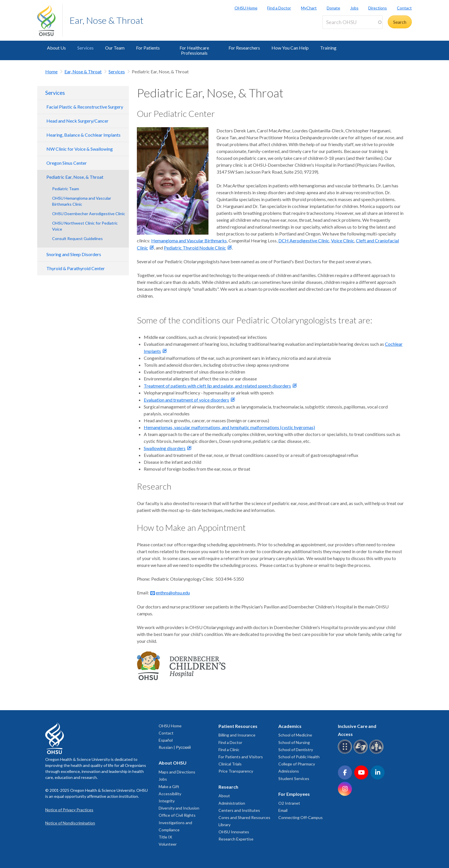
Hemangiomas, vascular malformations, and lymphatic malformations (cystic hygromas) (229, 427)
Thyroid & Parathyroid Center (76, 268)
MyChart (309, 8)
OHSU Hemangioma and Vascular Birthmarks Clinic (82, 201)
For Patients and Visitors (241, 757)
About (224, 796)
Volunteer (168, 844)
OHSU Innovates (234, 832)
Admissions (289, 771)
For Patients (148, 48)
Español (166, 740)
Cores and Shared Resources (244, 817)
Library (224, 825)
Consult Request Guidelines (77, 238)
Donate (333, 8)
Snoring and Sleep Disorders (74, 254)
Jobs (354, 8)
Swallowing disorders (165, 448)
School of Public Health (299, 757)
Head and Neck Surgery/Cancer (77, 121)
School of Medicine (295, 735)
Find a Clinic (229, 750)
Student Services (294, 778)
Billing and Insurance (237, 735)
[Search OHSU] (352, 22)
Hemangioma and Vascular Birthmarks (189, 240)
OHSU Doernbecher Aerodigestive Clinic (89, 214)
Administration (232, 803)
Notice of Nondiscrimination (70, 823)
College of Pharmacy (297, 764)
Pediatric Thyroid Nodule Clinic (195, 248)
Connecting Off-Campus (301, 817)
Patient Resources (238, 726)
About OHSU (173, 763)
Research (228, 787)
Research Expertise (236, 839)
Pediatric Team (66, 189)
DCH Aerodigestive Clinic (304, 240)
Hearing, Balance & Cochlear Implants (83, 135)
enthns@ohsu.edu (173, 593)
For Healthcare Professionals (194, 50)
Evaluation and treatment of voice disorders (186, 400)
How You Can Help (290, 48)
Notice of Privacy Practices (69, 810)
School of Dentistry (296, 750)
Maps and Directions (177, 772)
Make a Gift (169, 786)
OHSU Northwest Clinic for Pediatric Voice (85, 226)
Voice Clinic (343, 240)
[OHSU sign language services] (362, 753)
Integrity (167, 801)
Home (51, 71)
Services (85, 48)
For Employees (294, 794)
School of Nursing (294, 742)
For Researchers (244, 48)
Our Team (115, 48)
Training (328, 48)
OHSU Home (246, 8)
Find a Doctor (279, 8)
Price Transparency (236, 771)
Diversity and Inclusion (179, 808)
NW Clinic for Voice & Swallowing (80, 149)
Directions (378, 8)
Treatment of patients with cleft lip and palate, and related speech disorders (217, 386)
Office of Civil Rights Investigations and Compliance (177, 822)
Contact (404, 8)
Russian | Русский (175, 747)
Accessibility (170, 794)
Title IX (165, 837)
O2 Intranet (289, 803)
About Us (56, 48)
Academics (290, 726)
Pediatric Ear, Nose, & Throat (75, 177)
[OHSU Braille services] (346, 753)
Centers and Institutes (239, 810)
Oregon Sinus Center (67, 163)
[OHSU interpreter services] (377, 753)
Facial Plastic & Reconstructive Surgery (85, 107)
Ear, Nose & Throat (107, 20)
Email (283, 810)
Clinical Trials (230, 764)
